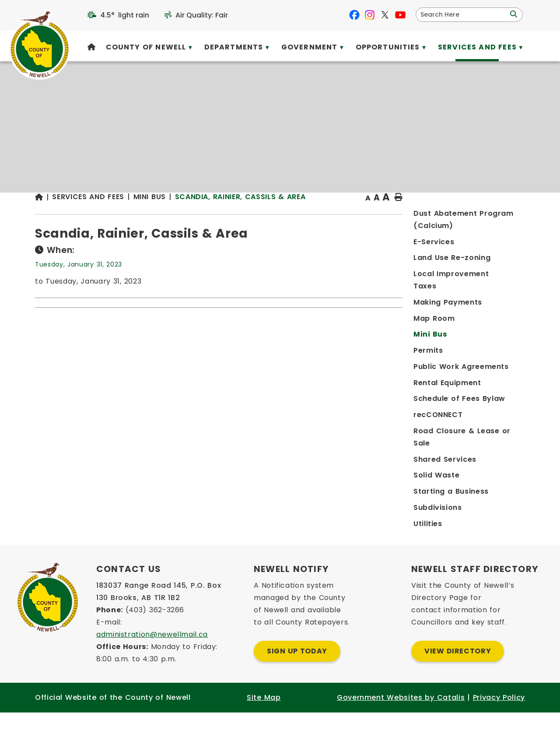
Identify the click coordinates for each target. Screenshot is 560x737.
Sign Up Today (297, 676)
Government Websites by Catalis (401, 722)
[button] (513, 14)
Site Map (264, 722)
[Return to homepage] (184, 215)
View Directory (458, 676)
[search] (464, 15)
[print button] (504, 215)
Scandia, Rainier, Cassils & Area (380, 214)
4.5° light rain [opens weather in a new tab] (125, 15)
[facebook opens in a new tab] (354, 15)
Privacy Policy (499, 722)
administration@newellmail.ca (152, 659)
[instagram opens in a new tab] (370, 15)
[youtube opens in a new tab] (400, 15)
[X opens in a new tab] (385, 15)
